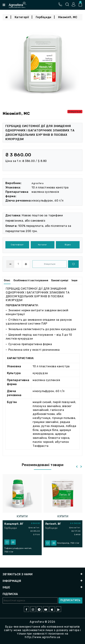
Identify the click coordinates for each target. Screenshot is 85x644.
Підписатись (70, 600)
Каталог (42, 245)
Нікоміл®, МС (68, 17)
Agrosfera (38, 183)
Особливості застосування (31, 280)
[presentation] (77, 467)
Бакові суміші (60, 280)
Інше (74, 280)
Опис (7, 280)
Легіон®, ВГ (53, 524)
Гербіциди (43, 17)
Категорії (22, 17)
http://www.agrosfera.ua (42, 637)
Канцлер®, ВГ (14, 524)
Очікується (50, 264)
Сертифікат (17, 245)
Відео (68, 245)
